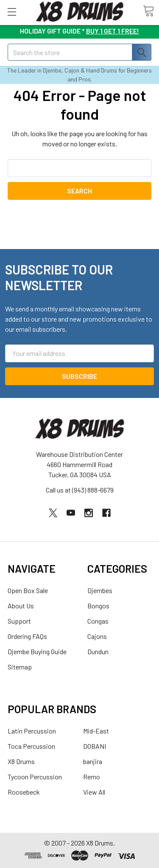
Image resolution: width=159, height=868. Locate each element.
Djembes (100, 590)
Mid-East (96, 731)
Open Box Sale (28, 590)
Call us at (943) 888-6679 (80, 490)
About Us (21, 606)
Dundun (98, 651)
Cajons (97, 636)
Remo (92, 777)
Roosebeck (24, 792)
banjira (93, 761)
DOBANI (95, 746)
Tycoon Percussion (35, 777)
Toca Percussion (31, 746)
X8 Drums (21, 761)
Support (19, 621)
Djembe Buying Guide (37, 651)
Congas (98, 621)
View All (94, 792)
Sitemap (20, 667)
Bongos (98, 606)
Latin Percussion (32, 731)
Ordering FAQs (27, 636)
